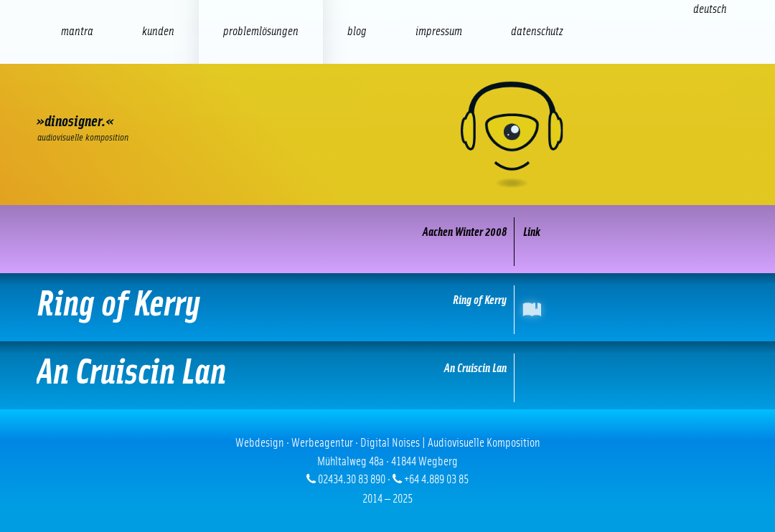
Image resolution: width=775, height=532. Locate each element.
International (535, 309)
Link (532, 232)
